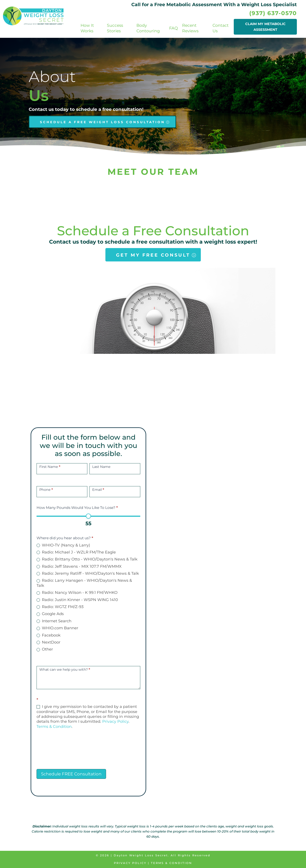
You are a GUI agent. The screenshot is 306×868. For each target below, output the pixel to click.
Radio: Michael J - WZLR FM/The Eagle (76, 552)
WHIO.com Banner (57, 628)
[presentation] (69, 752)
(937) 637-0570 (273, 13)
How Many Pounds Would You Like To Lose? (77, 508)
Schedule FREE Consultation (71, 774)
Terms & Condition (54, 727)
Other (45, 649)
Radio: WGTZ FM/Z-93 (60, 607)
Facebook (49, 635)
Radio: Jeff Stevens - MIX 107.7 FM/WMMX (79, 566)
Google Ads (50, 614)
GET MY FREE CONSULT (153, 255)
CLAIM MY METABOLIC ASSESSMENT (265, 27)
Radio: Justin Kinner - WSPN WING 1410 (77, 600)
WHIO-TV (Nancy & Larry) (63, 545)
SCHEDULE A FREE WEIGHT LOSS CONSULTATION (102, 122)
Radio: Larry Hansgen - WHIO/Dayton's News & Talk (84, 583)
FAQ (174, 28)
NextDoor (48, 642)
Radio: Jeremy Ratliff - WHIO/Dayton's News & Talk (88, 573)
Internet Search (54, 621)
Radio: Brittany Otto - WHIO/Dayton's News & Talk (87, 559)
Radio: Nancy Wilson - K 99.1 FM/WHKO (77, 593)
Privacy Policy (115, 721)
